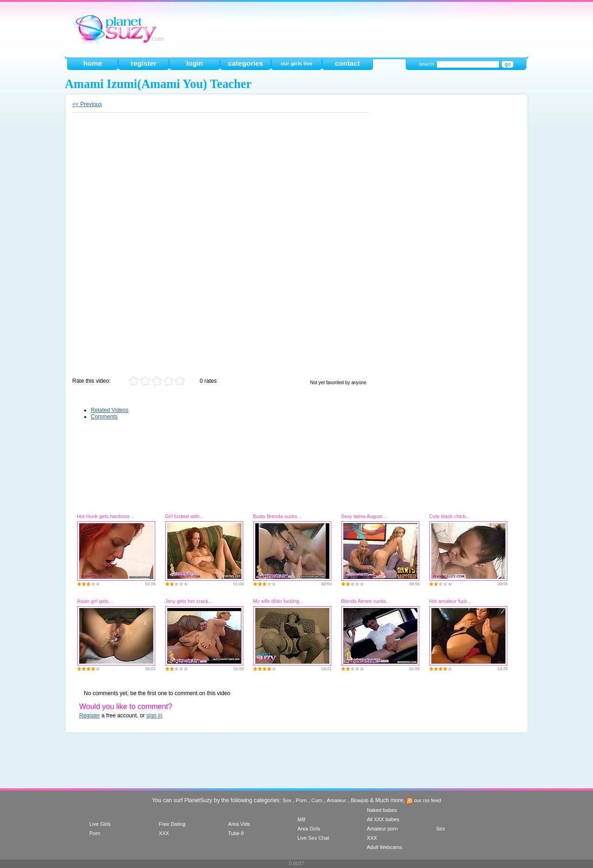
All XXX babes (383, 819)
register (143, 63)
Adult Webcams (385, 847)
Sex (287, 800)
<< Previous (87, 104)
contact (347, 63)
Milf (301, 819)
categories (246, 63)
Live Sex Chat (313, 838)
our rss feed (424, 800)
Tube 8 (236, 833)
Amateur (336, 800)
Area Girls (309, 829)
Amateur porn (382, 829)
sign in (155, 716)
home (93, 63)
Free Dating (172, 824)
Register (90, 716)
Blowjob (360, 800)
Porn (301, 800)
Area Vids (239, 824)
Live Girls (100, 824)
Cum (317, 800)
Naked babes (382, 810)
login (195, 63)
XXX (164, 833)
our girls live (297, 63)
